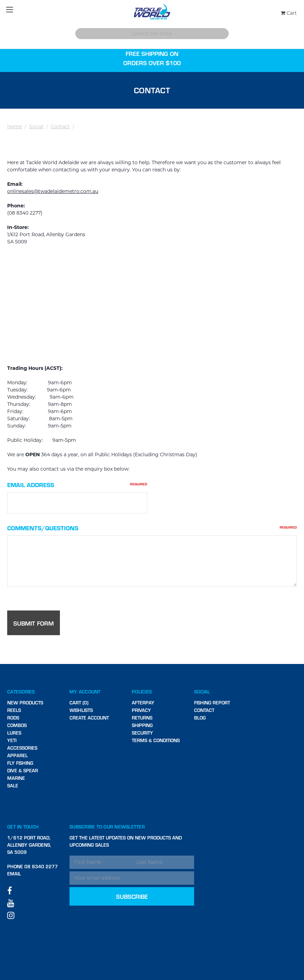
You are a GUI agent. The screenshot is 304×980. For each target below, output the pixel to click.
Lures (14, 733)
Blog (200, 718)
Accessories (22, 748)
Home (15, 126)
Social (36, 126)
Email (14, 874)
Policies (142, 692)
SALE (13, 785)
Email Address (77, 485)
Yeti (12, 740)
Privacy (141, 710)
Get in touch (23, 827)
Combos (17, 725)
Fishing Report (212, 703)
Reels (14, 710)
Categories (21, 692)
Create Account (89, 718)
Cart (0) (79, 703)
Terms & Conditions (156, 740)
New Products (25, 703)
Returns (142, 718)
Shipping (142, 725)
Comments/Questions (152, 528)
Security (142, 733)
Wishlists (81, 710)
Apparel (17, 755)
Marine (16, 778)
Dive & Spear (23, 770)
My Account (85, 692)
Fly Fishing (20, 763)
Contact (60, 126)
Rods (13, 718)
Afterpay (143, 703)
